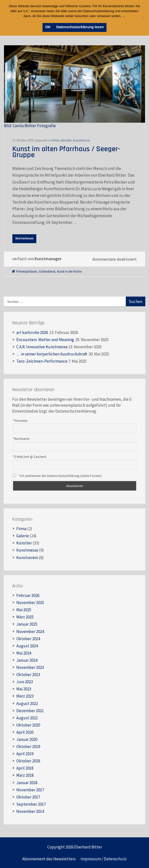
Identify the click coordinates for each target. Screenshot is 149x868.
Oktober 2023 (28, 675)
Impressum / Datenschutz (104, 859)
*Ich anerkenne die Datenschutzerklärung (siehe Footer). (57, 476)
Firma (55, 141)
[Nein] (143, 18)
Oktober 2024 (28, 639)
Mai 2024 (24, 653)
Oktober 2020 (28, 725)
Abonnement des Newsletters (49, 859)
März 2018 (25, 775)
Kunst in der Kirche (69, 271)
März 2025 (25, 617)
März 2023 (25, 696)
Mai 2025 (24, 610)
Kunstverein (27, 558)
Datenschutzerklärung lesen (80, 27)
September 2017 (31, 804)
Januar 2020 (27, 739)
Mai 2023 (24, 689)
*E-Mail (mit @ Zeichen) (30, 457)
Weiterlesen (24, 238)
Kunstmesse (82, 141)
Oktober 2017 (28, 797)
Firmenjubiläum (27, 271)
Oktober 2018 (28, 761)
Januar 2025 (27, 624)
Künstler (66, 141)
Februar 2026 (28, 595)
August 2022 (27, 704)
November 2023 (30, 667)
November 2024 (30, 632)
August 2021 (27, 718)
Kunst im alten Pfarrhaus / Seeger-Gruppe (66, 152)
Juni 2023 (25, 682)
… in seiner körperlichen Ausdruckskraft (52, 354)
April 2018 (25, 768)
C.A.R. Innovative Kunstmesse (42, 347)
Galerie (23, 536)
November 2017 (30, 790)
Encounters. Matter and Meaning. (45, 340)
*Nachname (21, 439)
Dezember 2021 (30, 711)
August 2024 (27, 646)
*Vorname (20, 421)
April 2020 (25, 732)
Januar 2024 (27, 660)
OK (48, 27)
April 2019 (25, 754)
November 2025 (30, 603)
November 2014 (30, 811)
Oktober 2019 (28, 747)
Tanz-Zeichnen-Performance (42, 361)
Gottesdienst (47, 271)
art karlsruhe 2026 (32, 332)
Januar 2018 (27, 783)
